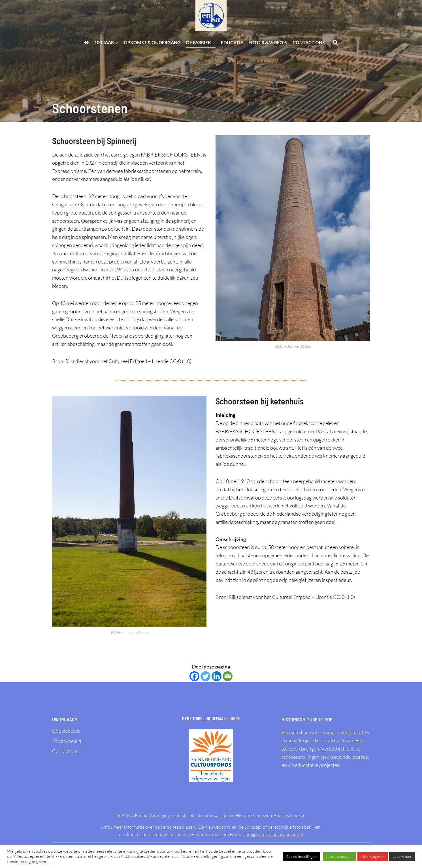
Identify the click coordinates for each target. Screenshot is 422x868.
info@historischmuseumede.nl (274, 834)
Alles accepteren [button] (339, 856)
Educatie (232, 42)
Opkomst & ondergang (152, 42)
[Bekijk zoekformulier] (335, 42)
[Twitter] (205, 676)
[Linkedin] (217, 676)
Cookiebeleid (66, 731)
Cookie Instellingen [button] (301, 856)
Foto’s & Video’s (268, 42)
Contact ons (309, 42)
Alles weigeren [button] (373, 856)
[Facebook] (194, 676)
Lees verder (402, 856)
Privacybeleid (67, 741)
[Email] (228, 676)
